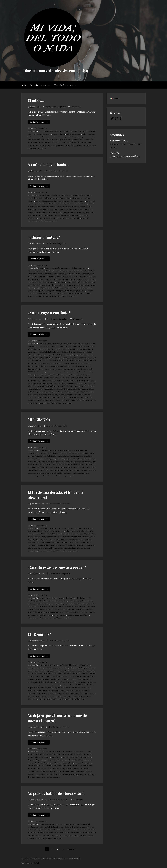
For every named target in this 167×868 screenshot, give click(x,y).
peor (54, 145)
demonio (31, 363)
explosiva (72, 372)
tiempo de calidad (71, 392)
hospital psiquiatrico (65, 140)
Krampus (77, 682)
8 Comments (78, 319)
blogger (76, 349)
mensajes (43, 685)
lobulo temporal (55, 204)
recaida (58, 774)
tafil (35, 291)
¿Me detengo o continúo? (49, 313)
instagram (39, 765)
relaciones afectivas (60, 389)
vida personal (87, 400)
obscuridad (32, 209)
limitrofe (31, 282)
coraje (78, 673)
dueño (75, 760)
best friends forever (44, 601)
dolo (36, 369)
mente (58, 282)
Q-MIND (47, 693)
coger (85, 668)
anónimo (59, 824)
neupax (71, 207)
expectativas (63, 372)
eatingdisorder (73, 369)
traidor (49, 777)
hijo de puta (36, 140)
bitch (89, 665)
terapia (58, 470)
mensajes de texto (54, 685)
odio (87, 380)
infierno (52, 682)
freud (72, 462)
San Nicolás (69, 693)
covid (88, 201)
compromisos (80, 201)
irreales (62, 375)
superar (41, 696)
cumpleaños (39, 676)
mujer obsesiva (55, 207)
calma (47, 355)
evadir (36, 279)
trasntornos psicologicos (76, 291)
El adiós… (36, 100)
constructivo (91, 358)
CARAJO (60, 355)
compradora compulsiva (66, 201)
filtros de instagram (61, 763)
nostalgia (85, 464)
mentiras (73, 377)
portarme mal (84, 690)
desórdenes (45, 366)
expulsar (79, 372)
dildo (58, 760)
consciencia (82, 358)
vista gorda (60, 403)
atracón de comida (58, 195)
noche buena (65, 688)
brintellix (62, 134)
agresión (67, 131)
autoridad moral (34, 198)
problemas (32, 615)
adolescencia (54, 450)
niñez (36, 612)
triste (63, 699)
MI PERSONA (39, 419)
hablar (66, 830)
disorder (31, 369)
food (71, 537)
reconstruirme (90, 285)
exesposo (31, 763)
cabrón (78, 754)
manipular (59, 142)
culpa (39, 606)
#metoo (43, 343)
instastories (48, 765)
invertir (60, 765)
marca (40, 768)
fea (62, 830)
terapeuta (51, 470)
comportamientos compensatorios (72, 604)
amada (57, 268)
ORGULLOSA (32, 771)
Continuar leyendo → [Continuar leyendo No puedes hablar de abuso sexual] (39, 815)
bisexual (55, 134)
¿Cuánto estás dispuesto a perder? (57, 567)
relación (41, 389)
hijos (43, 140)
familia (74, 609)
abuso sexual (58, 131)
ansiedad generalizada (57, 346)
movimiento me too (35, 380)
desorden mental (34, 366)
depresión (46, 363)
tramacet (37, 212)
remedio (64, 145)
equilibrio (91, 606)
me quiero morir (49, 464)
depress (53, 363)
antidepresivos (71, 346)
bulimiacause (52, 456)
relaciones (49, 389)
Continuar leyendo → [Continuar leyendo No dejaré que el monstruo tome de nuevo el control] (39, 742)
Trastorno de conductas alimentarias (67, 215)
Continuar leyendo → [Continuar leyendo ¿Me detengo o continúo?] (39, 334)
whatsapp (84, 699)
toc (62, 470)
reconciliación (79, 285)
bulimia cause (77, 134)
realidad (52, 774)
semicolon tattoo (87, 389)
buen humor (57, 271)
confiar (67, 358)
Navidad (85, 685)
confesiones (49, 358)
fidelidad (54, 679)
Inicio (24, 85)
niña (86, 832)
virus (75, 296)
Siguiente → (73, 849)
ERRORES (31, 372)
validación (58, 618)
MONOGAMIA (75, 142)
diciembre (78, 676)
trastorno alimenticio (45, 215)
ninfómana (77, 464)
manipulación (50, 142)
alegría (43, 751)
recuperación (48, 288)
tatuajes (61, 392)
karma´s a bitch (67, 682)
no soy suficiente (42, 688)
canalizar (53, 355)
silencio (48, 835)
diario (88, 366)
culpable (54, 606)
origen (41, 612)
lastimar (84, 682)
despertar (53, 366)
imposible (61, 279)
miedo (54, 768)
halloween (73, 830)
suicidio (79, 145)
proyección (41, 615)
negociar (68, 768)
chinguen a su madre (87, 137)
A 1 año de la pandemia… (49, 164)
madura (72, 204)
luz (92, 609)
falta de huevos (48, 763)
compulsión (69, 534)
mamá (85, 204)
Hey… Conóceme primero (65, 85)
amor (84, 343)
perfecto (40, 285)
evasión (41, 279)
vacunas (56, 221)
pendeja (92, 380)
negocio (83, 142)
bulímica (43, 137)
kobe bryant (85, 375)
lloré (42, 377)
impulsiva (68, 279)
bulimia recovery (34, 137)
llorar (37, 377)
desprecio (82, 366)
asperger (80, 346)
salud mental (80, 288)
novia (89, 207)
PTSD (66, 386)
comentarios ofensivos (63, 671)
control (30, 360)
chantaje (67, 355)
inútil (54, 765)
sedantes (88, 288)
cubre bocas (60, 276)
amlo (42, 195)
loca (43, 142)
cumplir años (49, 676)
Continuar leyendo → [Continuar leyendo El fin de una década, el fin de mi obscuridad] (39, 519)
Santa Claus (79, 693)
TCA (45, 470)
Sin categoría (42, 128)
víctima (66, 400)
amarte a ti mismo (71, 268)
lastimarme (92, 682)
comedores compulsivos (36, 534)
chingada (75, 137)
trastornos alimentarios (52, 296)
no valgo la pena (54, 688)
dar (65, 606)
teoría (87, 774)
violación (36, 403)
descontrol (69, 276)
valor (64, 618)
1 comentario (76, 107)
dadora (61, 606)
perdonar (92, 282)
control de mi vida (40, 360)
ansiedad (45, 346)
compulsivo (60, 459)
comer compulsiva (78, 671)
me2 (67, 377)
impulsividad (78, 140)
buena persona (77, 271)
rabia (82, 386)
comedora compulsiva (75, 456)
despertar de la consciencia (68, 366)
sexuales (81, 774)
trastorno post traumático (71, 218)
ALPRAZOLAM (85, 131)
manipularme (43, 832)
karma (58, 682)
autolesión (87, 195)
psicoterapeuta (90, 383)
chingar (38, 201)
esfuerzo (81, 760)
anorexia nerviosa (76, 824)
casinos (86, 198)
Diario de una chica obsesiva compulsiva (56, 70)
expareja (48, 609)
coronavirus (85, 274)
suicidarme (72, 145)
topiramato (87, 145)
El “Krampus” (39, 634)
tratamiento (42, 221)
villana (69, 618)
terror (70, 835)
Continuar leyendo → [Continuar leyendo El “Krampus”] (39, 656)
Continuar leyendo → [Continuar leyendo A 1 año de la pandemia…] (39, 186)
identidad (64, 679)
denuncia (38, 363)
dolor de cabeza (49, 369)
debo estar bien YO (64, 360)
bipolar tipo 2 (47, 134)
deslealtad (87, 363)
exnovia (55, 372)
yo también (68, 403)
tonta (38, 777)
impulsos (92, 279)
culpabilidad (46, 606)
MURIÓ (78, 685)
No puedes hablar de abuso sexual (56, 793)
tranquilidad (46, 212)
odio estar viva (41, 145)
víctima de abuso (34, 148)
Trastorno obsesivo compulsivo (49, 218)
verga (94, 145)
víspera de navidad (73, 699)
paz (50, 690)
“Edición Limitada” (44, 237)
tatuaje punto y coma (50, 392)
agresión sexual (67, 343)
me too (63, 377)
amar (62, 268)
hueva (90, 763)
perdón (85, 282)
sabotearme (58, 288)
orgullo (86, 768)
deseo (67, 363)
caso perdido (66, 137)
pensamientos (55, 612)
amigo (72, 598)
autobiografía (78, 195)
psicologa (80, 383)
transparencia (56, 212)
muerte (58, 464)
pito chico (57, 771)
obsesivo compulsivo (51, 209)
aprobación (32, 601)
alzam (93, 131)
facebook (39, 763)
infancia (38, 682)
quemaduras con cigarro (84, 209)
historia (80, 830)
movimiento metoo (62, 380)
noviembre (79, 688)
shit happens (37, 392)
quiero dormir (56, 693)
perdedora (78, 282)
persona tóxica (49, 285)
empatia (67, 462)
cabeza (30, 355)
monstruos (45, 207)
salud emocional (69, 288)
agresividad (75, 131)
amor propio (36, 346)
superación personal (35, 470)
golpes (37, 375)
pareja (46, 690)
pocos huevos (48, 383)
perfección (32, 285)
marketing (47, 768)
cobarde (41, 358)
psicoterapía (32, 386)
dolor (41, 369)
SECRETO (41, 835)
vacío (52, 618)
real (63, 693)
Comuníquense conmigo (40, 85)
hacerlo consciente (84, 609)
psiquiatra (70, 209)
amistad (78, 598)
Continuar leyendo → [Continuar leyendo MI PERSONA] (39, 441)
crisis (30, 140)
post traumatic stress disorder (65, 383)
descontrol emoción (81, 276)
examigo (41, 609)
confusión (73, 358)
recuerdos (39, 288)
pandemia (62, 209)
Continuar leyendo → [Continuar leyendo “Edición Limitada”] (39, 259)
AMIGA (61, 598)
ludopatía (65, 204)
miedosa (80, 377)
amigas (67, 598)
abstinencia (44, 131)
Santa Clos (87, 693)
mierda (66, 142)
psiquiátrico (58, 386)
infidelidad (45, 682)
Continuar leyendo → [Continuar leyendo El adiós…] (39, 122)
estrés (38, 372)
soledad (31, 291)
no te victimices (75, 380)
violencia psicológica (47, 403)
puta (70, 386)
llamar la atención (34, 142)
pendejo (40, 383)
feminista (31, 375)
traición (31, 212)
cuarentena (51, 276)
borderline (84, 349)
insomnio (86, 140)
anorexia (64, 528)
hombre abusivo (51, 140)
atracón (47, 195)
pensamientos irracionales (71, 612)
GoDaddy (37, 863)
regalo (75, 774)
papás (49, 145)
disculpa (78, 606)
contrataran (46, 757)
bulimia (69, 134)
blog (71, 349)
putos (58, 145)
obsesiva (40, 209)
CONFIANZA (59, 358)
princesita (65, 771)
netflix (91, 685)
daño (56, 676)
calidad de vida (39, 355)
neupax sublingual (80, 207)
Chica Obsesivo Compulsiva (55, 107)
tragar (64, 696)
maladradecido (86, 765)
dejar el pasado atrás (37, 204)
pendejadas (32, 383)
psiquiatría (50, 386)
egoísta (85, 606)
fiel (59, 679)
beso (83, 751)
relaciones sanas (74, 389)
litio (91, 140)
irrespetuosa (70, 375)
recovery (31, 288)
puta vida (76, 386)
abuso (51, 131)
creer (59, 757)
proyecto (49, 615)
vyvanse (43, 148)
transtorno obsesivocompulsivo (73, 212)
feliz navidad (46, 679)
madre (46, 377)
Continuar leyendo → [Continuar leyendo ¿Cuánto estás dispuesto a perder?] (39, 589)
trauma (49, 221)
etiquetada (90, 676)
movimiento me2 (48, 380)
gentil (76, 763)
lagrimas (66, 765)
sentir (30, 392)
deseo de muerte (76, 363)
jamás (78, 375)
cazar (30, 830)
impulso (85, 279)
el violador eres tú (85, 369)
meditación (51, 282)
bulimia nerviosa (88, 134)
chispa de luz (75, 274)
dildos (63, 760)
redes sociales (33, 389)
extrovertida (87, 372)
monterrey (71, 685)
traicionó (77, 696)
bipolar (38, 134)
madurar (79, 204)
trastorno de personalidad (73, 293)
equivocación (32, 609)
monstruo (37, 207)
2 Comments (78, 800)
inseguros (31, 765)
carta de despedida (54, 137)
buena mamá (67, 271)
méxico (91, 204)
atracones (31, 134)
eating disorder (61, 369)
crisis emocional (40, 276)
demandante (92, 360)
